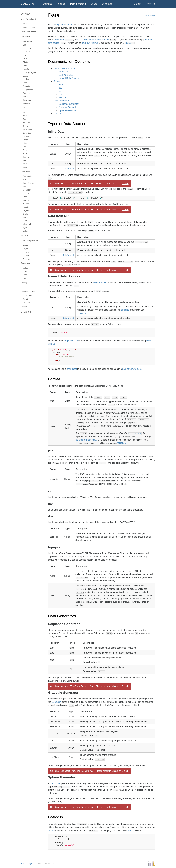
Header (26, 204)
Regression (28, 90)
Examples (47, 4)
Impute (26, 69)
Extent (26, 55)
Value (25, 231)
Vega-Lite (27, 4)
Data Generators (61, 101)
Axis (25, 180)
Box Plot (27, 123)
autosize (125, 310)
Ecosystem (107, 4)
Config (24, 282)
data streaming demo (132, 369)
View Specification (29, 19)
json (61, 85)
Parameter (26, 263)
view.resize (83, 313)
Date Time (27, 296)
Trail (25, 167)
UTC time (122, 443)
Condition (27, 190)
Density (26, 52)
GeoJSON (57, 702)
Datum (26, 193)
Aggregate (27, 41)
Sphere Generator (67, 110)
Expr (25, 271)
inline (131, 830)
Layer (25, 249)
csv (60, 88)
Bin (24, 45)
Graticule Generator (68, 107)
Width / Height (29, 27)
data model (68, 25)
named (51, 830)
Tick (25, 164)
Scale (25, 214)
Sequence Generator (69, 104)
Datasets (58, 114)
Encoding (25, 171)
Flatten (26, 62)
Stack (25, 96)
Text (25, 160)
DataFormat (68, 169)
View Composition (29, 241)
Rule (25, 153)
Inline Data (64, 72)
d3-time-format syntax (86, 440)
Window (26, 103)
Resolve (27, 259)
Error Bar (27, 133)
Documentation (78, 4)
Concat (26, 252)
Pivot (25, 83)
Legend (26, 210)
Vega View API (100, 282)
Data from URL (66, 75)
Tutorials (61, 4)
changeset (72, 369)
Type (25, 228)
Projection (25, 235)
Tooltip (24, 307)
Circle (26, 126)
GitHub (137, 4)
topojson (63, 97)
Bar (25, 119)
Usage (94, 4)
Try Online (150, 4)
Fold (25, 66)
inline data (59, 40)
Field (25, 197)
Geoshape (27, 136)
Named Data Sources (69, 78)
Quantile (27, 86)
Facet (25, 245)
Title (25, 24)
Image (26, 140)
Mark (23, 108)
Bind (25, 275)
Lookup (26, 79)
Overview (25, 14)
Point (25, 147)
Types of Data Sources (64, 68)
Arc (25, 112)
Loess (26, 76)
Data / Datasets (28, 31)
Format (26, 200)
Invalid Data (26, 312)
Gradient (27, 299)
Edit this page (150, 16)
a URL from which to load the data (93, 40)
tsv (60, 91)
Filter (25, 59)
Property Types (28, 291)
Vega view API (71, 341)
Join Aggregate (30, 72)
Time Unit (27, 100)
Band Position (29, 183)
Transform (25, 37)
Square (26, 157)
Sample (26, 93)
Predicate (27, 303)
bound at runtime (90, 43)
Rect (25, 150)
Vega (58, 25)
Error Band (28, 129)
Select (26, 278)
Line (25, 143)
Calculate (27, 48)
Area (25, 116)
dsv (60, 94)
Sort (25, 221)
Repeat (26, 256)
